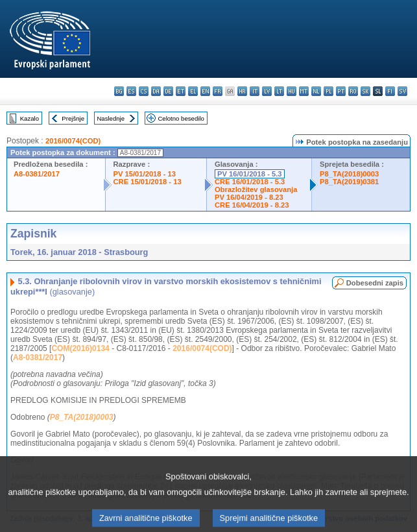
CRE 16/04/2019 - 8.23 (252, 205)
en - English (205, 91)
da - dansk (156, 91)
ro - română (353, 91)
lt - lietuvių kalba (279, 91)
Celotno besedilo (181, 118)
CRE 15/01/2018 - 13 (148, 182)
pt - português (341, 91)
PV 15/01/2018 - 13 (145, 174)
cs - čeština (144, 91)
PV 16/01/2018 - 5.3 (250, 174)
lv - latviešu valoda (267, 91)
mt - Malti (304, 91)
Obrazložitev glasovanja (256, 189)
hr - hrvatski (242, 91)
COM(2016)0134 (80, 348)
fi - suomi (390, 91)
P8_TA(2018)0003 (349, 174)
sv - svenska (402, 91)
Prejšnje (73, 118)
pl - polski (328, 91)
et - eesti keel (181, 91)
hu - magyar (292, 91)
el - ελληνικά (193, 91)
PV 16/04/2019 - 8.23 (249, 197)
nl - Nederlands (316, 91)
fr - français (218, 91)
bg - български (119, 91)
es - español (131, 91)
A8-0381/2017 (37, 174)
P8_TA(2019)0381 (349, 182)
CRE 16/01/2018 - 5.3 (250, 182)
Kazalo (30, 118)
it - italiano (255, 91)
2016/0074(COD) (73, 141)
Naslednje (111, 118)
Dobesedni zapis (375, 283)
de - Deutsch (168, 91)
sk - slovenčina (365, 91)
